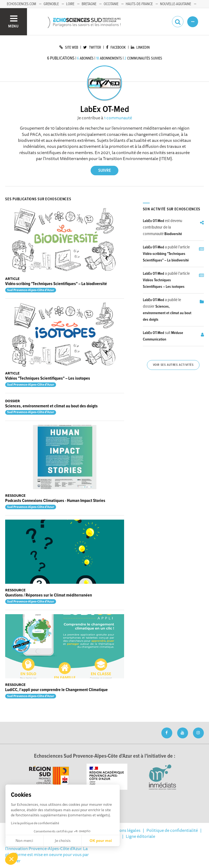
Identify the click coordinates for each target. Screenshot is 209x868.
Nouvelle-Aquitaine (176, 4)
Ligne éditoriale (140, 836)
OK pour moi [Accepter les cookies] (101, 841)
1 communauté (118, 118)
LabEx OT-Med (153, 221)
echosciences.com (21, 4)
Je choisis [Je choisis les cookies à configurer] (63, 841)
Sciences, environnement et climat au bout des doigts (51, 406)
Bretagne (89, 4)
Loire (70, 4)
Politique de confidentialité (172, 830)
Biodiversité (173, 234)
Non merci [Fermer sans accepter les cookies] (24, 841)
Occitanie (111, 4)
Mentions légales (124, 830)
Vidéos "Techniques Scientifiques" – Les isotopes (48, 378)
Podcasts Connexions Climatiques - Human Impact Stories (55, 501)
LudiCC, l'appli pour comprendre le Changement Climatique (56, 690)
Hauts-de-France (139, 4)
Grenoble (51, 4)
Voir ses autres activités (173, 365)
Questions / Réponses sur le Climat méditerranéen (49, 595)
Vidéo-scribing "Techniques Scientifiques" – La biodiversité (56, 284)
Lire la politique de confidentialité (35, 823)
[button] (11, 859)
